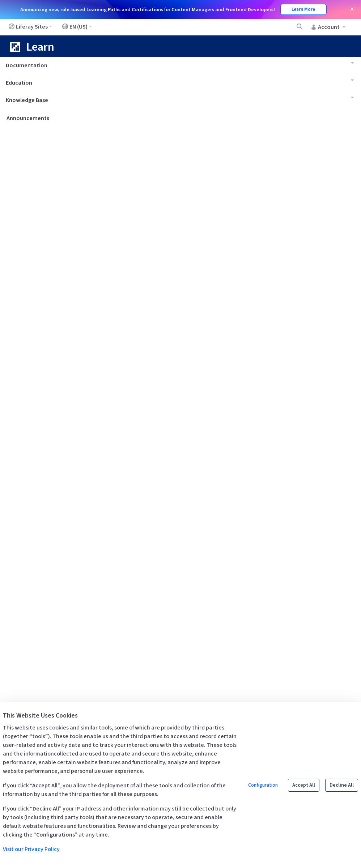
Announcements (28, 118)
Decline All (342, 785)
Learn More (303, 9)
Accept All (304, 785)
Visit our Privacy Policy (31, 849)
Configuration (263, 785)
